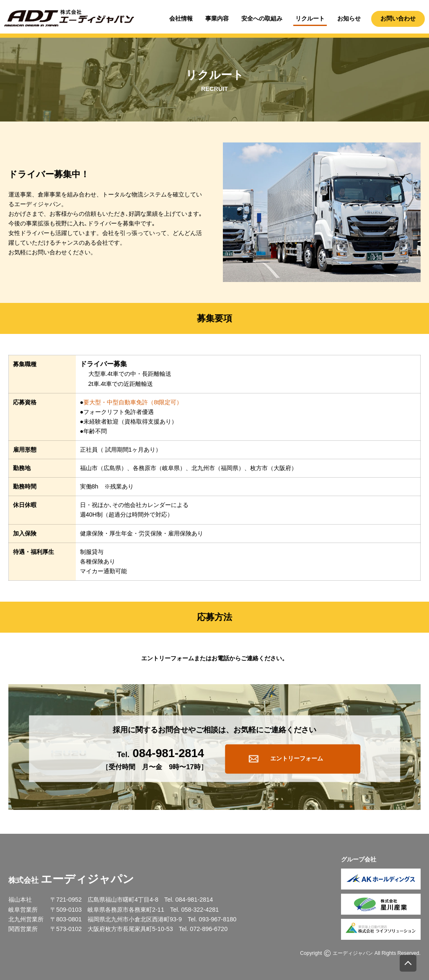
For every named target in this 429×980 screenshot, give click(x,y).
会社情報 (181, 18)
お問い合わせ (398, 18)
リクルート (310, 18)
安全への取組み (262, 18)
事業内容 (217, 18)
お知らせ (349, 18)
